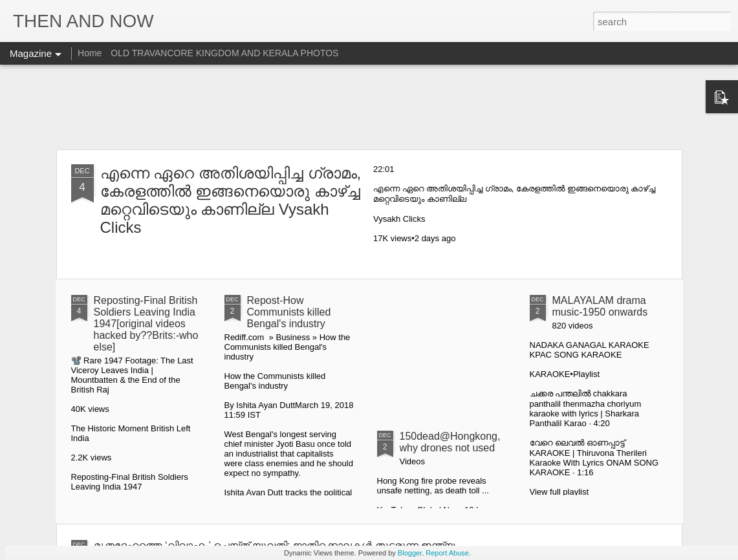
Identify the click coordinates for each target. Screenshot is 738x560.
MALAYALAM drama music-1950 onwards (600, 306)
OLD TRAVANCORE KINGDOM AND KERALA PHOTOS (224, 53)
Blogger (410, 553)
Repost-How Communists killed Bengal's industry (289, 312)
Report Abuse (447, 553)
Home (90, 53)
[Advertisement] (369, 107)
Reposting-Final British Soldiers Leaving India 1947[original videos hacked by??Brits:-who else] (146, 324)
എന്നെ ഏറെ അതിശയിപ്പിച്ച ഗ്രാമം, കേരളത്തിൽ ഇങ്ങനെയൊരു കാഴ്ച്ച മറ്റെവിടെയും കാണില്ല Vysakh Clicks (231, 200)
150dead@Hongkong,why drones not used (450, 442)
